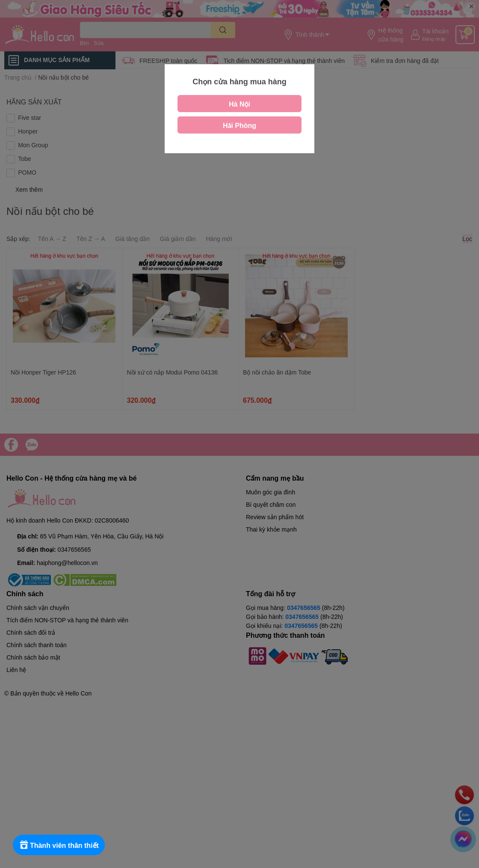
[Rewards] (60, 845)
